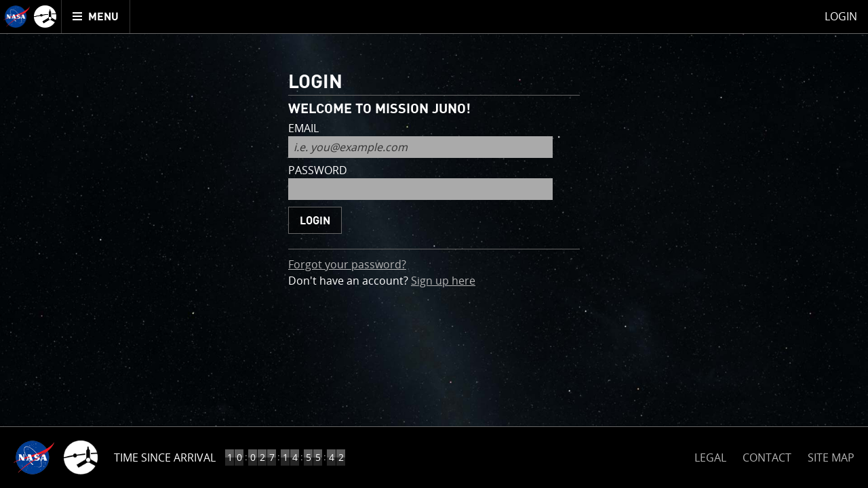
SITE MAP (831, 457)
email (303, 129)
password (318, 171)
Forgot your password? (347, 264)
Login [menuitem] (841, 16)
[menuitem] (96, 17)
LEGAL (710, 455)
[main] (434, 244)
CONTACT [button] (767, 457)
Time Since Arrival (165, 457)
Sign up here (443, 280)
